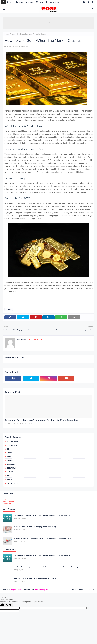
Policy (39, 2)
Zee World (11, 468)
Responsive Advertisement (49, 23)
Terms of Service (52, 2)
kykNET (10, 479)
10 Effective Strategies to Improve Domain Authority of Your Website (42, 515)
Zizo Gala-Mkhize (12, 46)
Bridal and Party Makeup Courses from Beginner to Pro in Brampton (41, 420)
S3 (8, 449)
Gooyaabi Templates (41, 590)
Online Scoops (8, 502)
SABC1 (10, 453)
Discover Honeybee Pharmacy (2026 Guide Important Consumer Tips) (42, 538)
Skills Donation (8, 500)
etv (9, 476)
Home (10, 2)
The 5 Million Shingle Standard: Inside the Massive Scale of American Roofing (46, 567)
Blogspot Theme (17, 590)
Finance (13, 34)
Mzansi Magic (13, 441)
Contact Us (90, 590)
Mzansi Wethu (13, 445)
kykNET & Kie (12, 483)
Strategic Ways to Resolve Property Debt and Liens (35, 578)
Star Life (11, 460)
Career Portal (8, 504)
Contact (29, 2)
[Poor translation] (9, 605)
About (19, 2)
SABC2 (10, 457)
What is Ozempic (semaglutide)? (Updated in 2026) (35, 527)
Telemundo (12, 464)
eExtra (10, 472)
